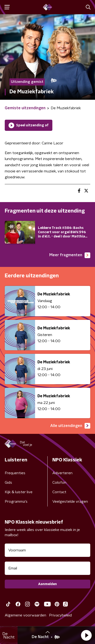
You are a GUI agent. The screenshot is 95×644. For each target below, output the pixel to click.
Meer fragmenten (70, 255)
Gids (8, 483)
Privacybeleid (60, 615)
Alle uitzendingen (70, 426)
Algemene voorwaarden (25, 615)
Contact (59, 492)
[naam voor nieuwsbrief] (47, 550)
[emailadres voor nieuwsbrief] (47, 568)
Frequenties (15, 473)
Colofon (59, 483)
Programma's (16, 502)
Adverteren (62, 473)
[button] (86, 635)
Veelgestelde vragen (70, 502)
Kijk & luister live (19, 492)
